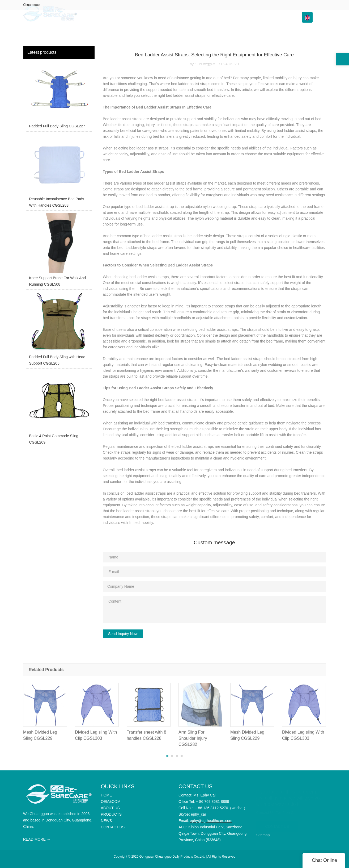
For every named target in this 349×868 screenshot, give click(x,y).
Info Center (244, 17)
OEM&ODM (156, 17)
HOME (133, 17)
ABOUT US (184, 17)
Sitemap (263, 835)
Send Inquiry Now (123, 634)
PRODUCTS (212, 17)
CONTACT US (278, 17)
